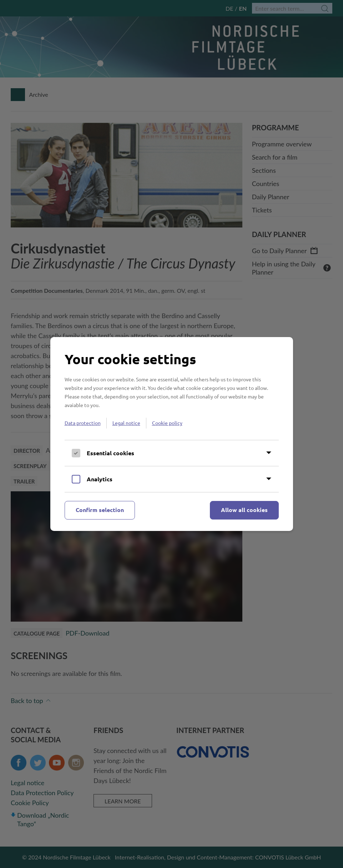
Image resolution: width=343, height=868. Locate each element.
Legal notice (126, 423)
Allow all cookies (244, 510)
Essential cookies (110, 453)
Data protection (83, 423)
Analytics (100, 479)
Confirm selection (100, 510)
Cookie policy (167, 423)
